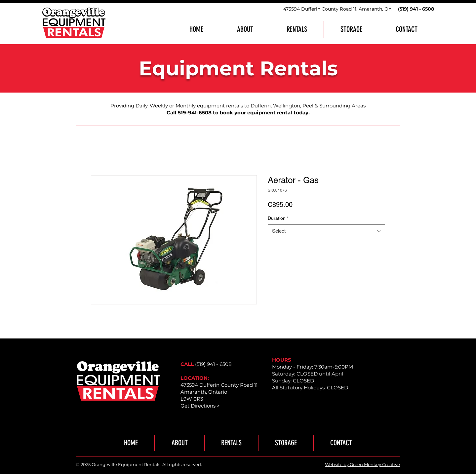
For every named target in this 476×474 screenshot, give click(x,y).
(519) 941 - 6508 (213, 364)
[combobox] (326, 231)
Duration (278, 218)
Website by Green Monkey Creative (362, 464)
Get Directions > (200, 406)
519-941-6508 (195, 113)
